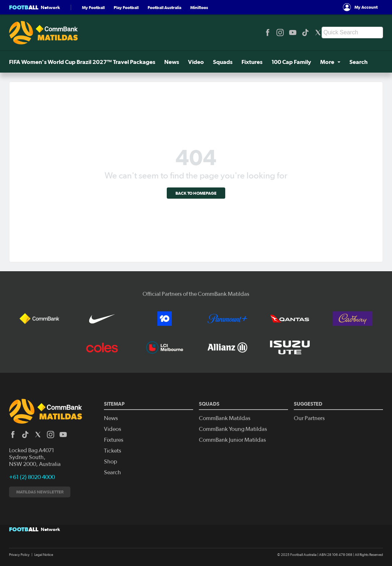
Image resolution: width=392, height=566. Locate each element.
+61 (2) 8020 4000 (32, 477)
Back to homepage (196, 193)
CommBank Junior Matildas (232, 440)
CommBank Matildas (225, 418)
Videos (113, 429)
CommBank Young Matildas (233, 429)
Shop (111, 462)
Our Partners (309, 418)
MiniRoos (199, 7)
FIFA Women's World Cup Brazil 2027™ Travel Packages (82, 62)
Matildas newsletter (40, 492)
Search (358, 62)
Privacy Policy (19, 555)
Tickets (113, 451)
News (172, 62)
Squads (223, 62)
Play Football (126, 7)
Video (196, 62)
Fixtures (252, 62)
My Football (93, 7)
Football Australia (164, 7)
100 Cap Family (291, 62)
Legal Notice (44, 555)
